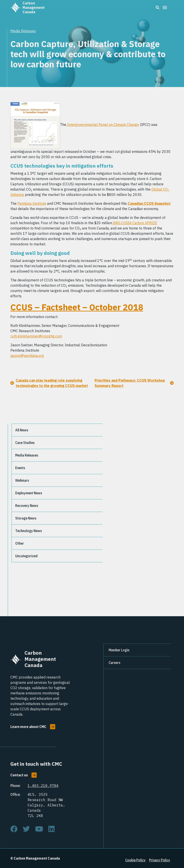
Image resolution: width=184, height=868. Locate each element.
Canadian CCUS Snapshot (149, 203)
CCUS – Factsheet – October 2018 (77, 307)
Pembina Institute (32, 203)
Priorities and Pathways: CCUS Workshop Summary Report (130, 383)
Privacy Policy (160, 860)
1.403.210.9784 (43, 786)
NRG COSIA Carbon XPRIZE (135, 223)
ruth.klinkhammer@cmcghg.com (36, 336)
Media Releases (23, 31)
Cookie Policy (135, 860)
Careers (115, 663)
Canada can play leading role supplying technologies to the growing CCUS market (52, 383)
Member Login (119, 650)
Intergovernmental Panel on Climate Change (103, 125)
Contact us (19, 775)
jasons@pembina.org (27, 356)
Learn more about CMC (28, 727)
